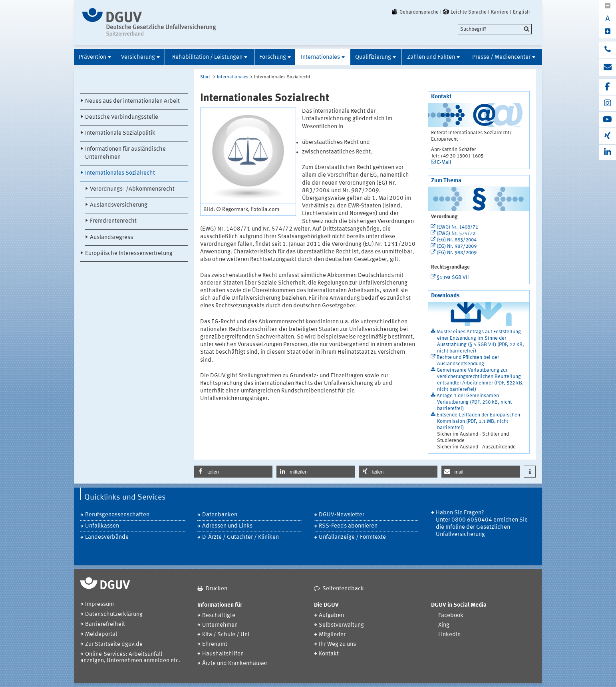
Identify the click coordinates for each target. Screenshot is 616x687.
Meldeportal (101, 634)
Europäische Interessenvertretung (129, 254)
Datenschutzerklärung (114, 614)
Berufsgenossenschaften (117, 515)
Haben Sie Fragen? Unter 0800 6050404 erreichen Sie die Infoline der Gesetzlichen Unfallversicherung (482, 524)
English (521, 12)
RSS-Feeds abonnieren (348, 526)
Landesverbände (107, 537)
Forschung (273, 57)
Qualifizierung (373, 57)
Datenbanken (220, 515)
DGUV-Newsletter (342, 515)
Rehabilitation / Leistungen (207, 57)
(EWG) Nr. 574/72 (456, 234)
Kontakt (329, 654)
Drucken (217, 589)
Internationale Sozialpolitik (120, 133)
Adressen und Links (227, 526)
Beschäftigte (219, 616)
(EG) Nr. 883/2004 (457, 240)
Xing (444, 625)
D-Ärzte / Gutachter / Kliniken (240, 537)
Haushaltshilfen (223, 654)
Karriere (500, 12)
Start (205, 77)
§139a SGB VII (453, 278)
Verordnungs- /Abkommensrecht (132, 189)
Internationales (320, 57)
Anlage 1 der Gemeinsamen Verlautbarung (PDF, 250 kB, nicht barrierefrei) (474, 402)
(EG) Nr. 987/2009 (457, 246)
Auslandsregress (111, 238)
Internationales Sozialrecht (120, 173)
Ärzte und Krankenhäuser (235, 664)
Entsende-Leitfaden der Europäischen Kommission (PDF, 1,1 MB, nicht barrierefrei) (478, 421)
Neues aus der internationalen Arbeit (132, 101)
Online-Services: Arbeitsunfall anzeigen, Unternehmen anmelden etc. (130, 658)
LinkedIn (449, 635)
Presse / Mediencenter (501, 57)
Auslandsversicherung (119, 205)
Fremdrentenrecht (113, 221)
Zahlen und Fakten (431, 57)
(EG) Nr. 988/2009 (457, 253)
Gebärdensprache (415, 12)
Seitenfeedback (343, 589)
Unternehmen (220, 625)
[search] (495, 29)
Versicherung (138, 57)
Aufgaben (331, 616)
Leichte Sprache (464, 12)
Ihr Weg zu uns (337, 644)
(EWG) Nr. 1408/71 (457, 227)
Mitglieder (332, 635)
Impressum (99, 604)
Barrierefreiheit (105, 624)
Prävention (92, 57)
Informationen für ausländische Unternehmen (125, 153)
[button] (233, 472)
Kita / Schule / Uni (226, 635)
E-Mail (444, 162)
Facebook (451, 616)
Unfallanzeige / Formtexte (352, 537)
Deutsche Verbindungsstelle (122, 117)
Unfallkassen (102, 526)
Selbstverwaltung (341, 625)
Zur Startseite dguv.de (114, 644)
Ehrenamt (215, 644)
